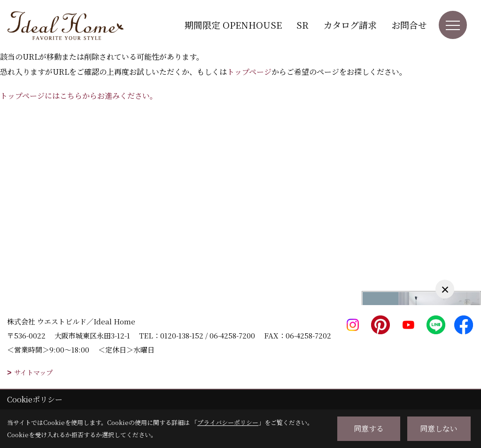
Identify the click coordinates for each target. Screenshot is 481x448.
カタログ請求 (350, 25)
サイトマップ (33, 372)
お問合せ (409, 25)
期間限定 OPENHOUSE (233, 25)
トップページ (249, 72)
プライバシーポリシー (228, 422)
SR (303, 25)
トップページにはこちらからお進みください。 (79, 96)
